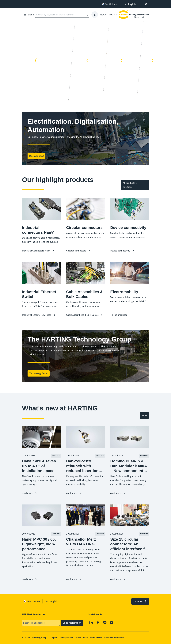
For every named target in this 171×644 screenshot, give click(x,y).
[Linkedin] (91, 622)
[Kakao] (105, 622)
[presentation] (130, 4)
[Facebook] (98, 622)
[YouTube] (112, 622)
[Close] (146, 4)
